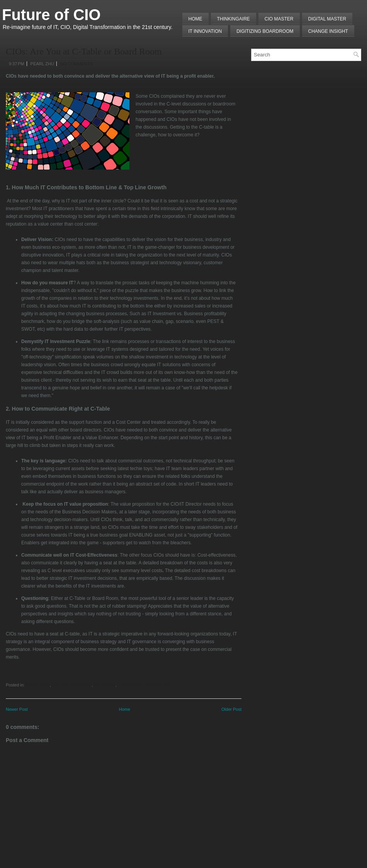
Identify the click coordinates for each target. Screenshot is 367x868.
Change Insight (328, 31)
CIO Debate (104, 685)
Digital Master (327, 19)
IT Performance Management (144, 685)
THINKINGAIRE (234, 19)
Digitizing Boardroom (265, 31)
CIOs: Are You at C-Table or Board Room (84, 51)
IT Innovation (205, 31)
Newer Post (17, 709)
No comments (76, 64)
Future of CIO (51, 15)
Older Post (231, 709)
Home (195, 19)
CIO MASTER (279, 19)
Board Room (38, 685)
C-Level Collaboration (71, 685)
